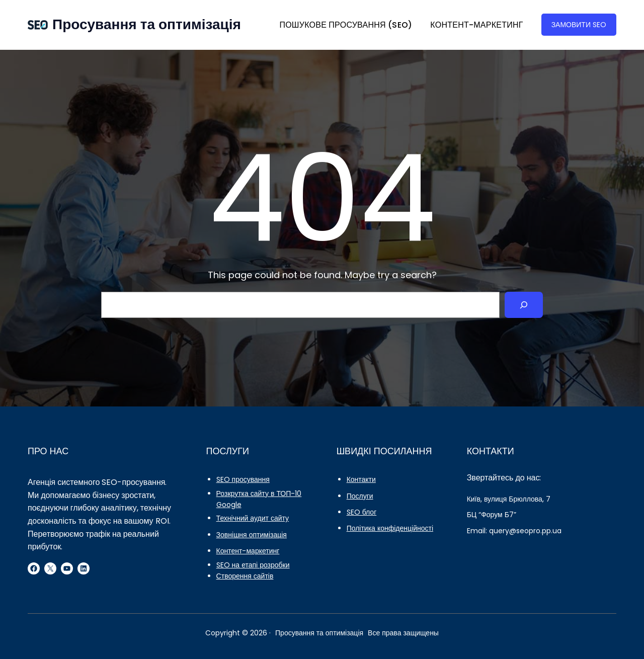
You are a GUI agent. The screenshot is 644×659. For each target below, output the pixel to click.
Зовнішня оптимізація (252, 535)
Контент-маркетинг (248, 551)
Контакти (361, 479)
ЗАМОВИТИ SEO (579, 25)
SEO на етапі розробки (253, 565)
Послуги (360, 496)
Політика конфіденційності (390, 528)
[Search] (524, 305)
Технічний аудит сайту (253, 518)
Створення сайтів (245, 576)
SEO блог (362, 512)
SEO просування (243, 479)
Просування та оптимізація (147, 24)
